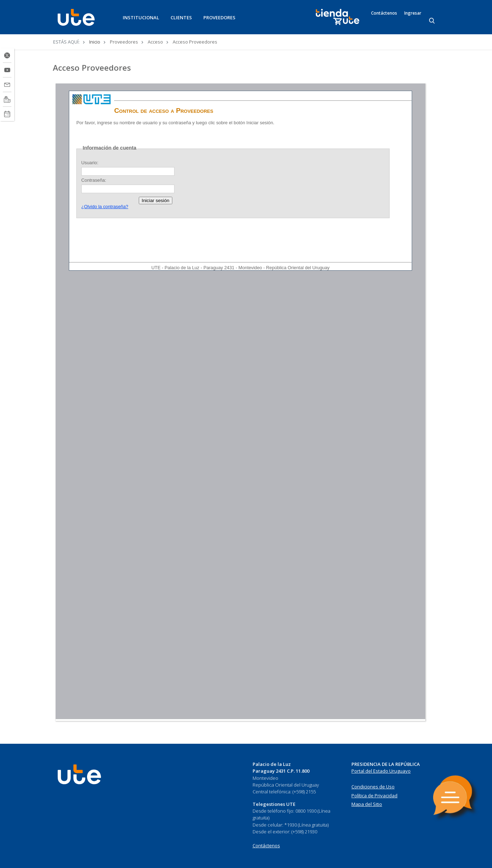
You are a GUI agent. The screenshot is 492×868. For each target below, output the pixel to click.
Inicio (95, 42)
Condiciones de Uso (373, 787)
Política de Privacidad (374, 796)
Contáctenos (384, 13)
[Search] (432, 21)
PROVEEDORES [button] (219, 17)
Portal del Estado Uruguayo (381, 771)
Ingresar (413, 13)
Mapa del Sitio (367, 804)
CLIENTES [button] (181, 17)
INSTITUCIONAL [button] (141, 17)
